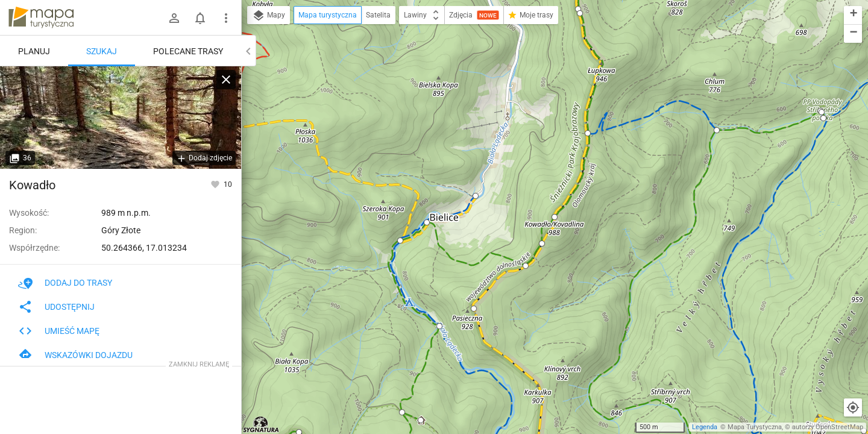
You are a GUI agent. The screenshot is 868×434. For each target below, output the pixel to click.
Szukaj (102, 51)
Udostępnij (56, 307)
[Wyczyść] (226, 80)
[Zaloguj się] (174, 18)
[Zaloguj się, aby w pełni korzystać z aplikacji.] (216, 184)
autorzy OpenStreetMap (828, 427)
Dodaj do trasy (65, 283)
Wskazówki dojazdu (75, 355)
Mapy (269, 16)
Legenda (705, 427)
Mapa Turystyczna (755, 427)
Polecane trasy (188, 51)
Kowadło (32, 185)
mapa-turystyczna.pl (41, 17)
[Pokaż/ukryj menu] (226, 18)
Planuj (34, 51)
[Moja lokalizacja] (853, 407)
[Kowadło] (121, 118)
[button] (476, 196)
